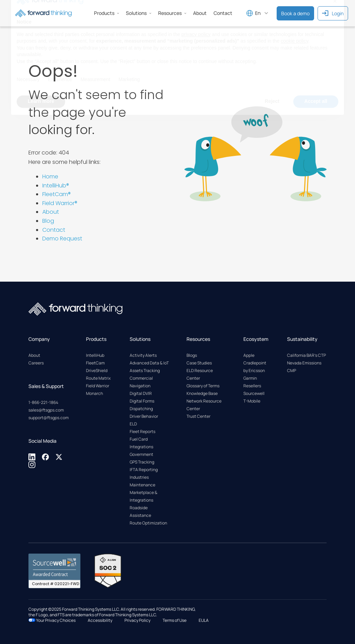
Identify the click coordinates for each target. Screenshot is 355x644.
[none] (32, 459)
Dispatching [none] (141, 409)
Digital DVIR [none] (141, 393)
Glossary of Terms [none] (203, 386)
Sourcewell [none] (254, 393)
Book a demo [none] (295, 13)
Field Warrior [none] (98, 386)
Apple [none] (249, 355)
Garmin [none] (250, 378)
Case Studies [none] (199, 363)
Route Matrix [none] (98, 378)
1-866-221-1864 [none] (43, 402)
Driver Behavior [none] (144, 416)
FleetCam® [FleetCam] (57, 194)
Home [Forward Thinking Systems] (50, 177)
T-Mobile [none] (252, 401)
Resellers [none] (252, 386)
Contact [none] (223, 13)
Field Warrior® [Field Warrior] (60, 203)
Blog (48, 221)
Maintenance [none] (142, 485)
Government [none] (141, 454)
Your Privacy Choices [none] (52, 620)
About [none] (200, 13)
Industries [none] (139, 477)
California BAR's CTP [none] (306, 355)
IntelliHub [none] (95, 355)
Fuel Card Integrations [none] (141, 443)
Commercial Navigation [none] (141, 382)
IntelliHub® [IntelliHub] (56, 186)
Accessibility (100, 620)
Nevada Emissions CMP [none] (304, 367)
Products (106, 13)
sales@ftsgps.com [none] (46, 410)
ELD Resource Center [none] (200, 374)
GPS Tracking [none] (142, 462)
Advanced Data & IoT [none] (149, 363)
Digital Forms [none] (142, 401)
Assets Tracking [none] (145, 370)
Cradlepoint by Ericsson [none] (255, 367)
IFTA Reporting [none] (144, 470)
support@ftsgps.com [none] (49, 418)
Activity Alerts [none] (143, 355)
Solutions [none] (138, 13)
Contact (54, 230)
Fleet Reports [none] (142, 431)
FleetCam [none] (95, 363)
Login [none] (333, 13)
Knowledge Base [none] (202, 393)
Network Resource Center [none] (204, 405)
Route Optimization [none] (148, 523)
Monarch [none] (94, 393)
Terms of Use (175, 620)
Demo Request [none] (62, 239)
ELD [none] (133, 424)
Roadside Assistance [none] (140, 511)
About (51, 212)
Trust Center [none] (198, 416)
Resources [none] (172, 13)
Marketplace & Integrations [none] (144, 496)
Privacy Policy (137, 620)
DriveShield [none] (97, 370)
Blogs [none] (192, 355)
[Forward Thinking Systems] (43, 13)
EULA (204, 620)
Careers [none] (36, 363)
